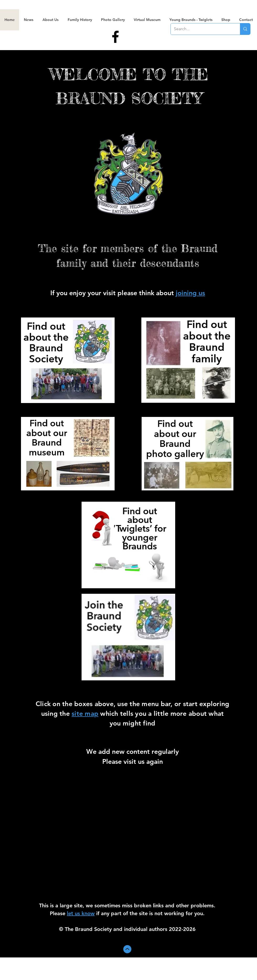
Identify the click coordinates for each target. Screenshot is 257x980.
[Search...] (201, 29)
